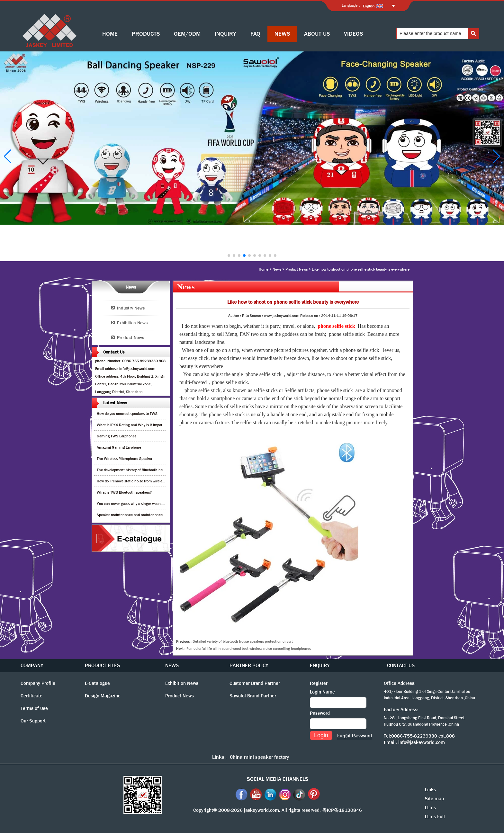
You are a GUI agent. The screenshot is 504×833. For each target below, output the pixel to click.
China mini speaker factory (259, 757)
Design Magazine (103, 696)
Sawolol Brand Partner (253, 696)
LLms (430, 808)
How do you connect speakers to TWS (127, 414)
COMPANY (32, 665)
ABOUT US (317, 34)
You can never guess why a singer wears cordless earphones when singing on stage (164, 504)
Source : (257, 316)
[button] (229, 255)
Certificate (32, 696)
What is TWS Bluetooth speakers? (124, 492)
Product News (297, 269)
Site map (434, 799)
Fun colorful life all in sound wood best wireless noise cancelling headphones (249, 649)
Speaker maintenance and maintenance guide (135, 515)
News (277, 269)
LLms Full (435, 817)
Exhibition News (132, 323)
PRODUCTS (146, 34)
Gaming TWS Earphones (117, 436)
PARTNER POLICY (249, 665)
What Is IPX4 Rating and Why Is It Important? (134, 425)
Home (264, 269)
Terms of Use (34, 708)
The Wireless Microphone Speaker (125, 459)
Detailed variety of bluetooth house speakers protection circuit (243, 641)
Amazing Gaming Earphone (119, 447)
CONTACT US (401, 665)
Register (319, 683)
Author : (235, 316)
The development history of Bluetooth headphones (138, 470)
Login (321, 735)
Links (430, 790)
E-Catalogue (97, 683)
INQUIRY (225, 34)
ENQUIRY (320, 665)
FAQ (255, 34)
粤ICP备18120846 (342, 810)
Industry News (131, 308)
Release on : (311, 316)
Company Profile (38, 683)
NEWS (282, 34)
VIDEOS (353, 34)
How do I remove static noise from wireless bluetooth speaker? (147, 481)
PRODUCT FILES (102, 665)
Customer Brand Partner (255, 683)
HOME (110, 34)
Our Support (33, 721)
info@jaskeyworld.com (422, 742)
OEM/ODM (187, 34)
